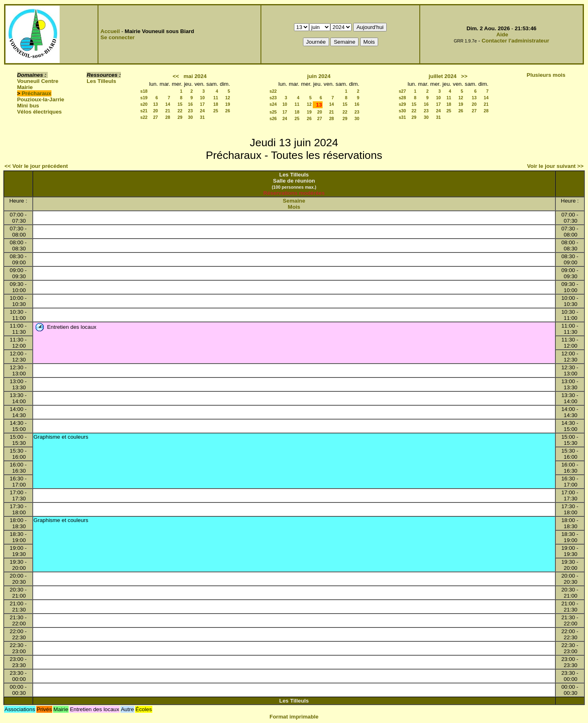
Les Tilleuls (101, 81)
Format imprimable (294, 717)
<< (176, 76)
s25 (273, 112)
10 (202, 98)
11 (216, 98)
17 (202, 104)
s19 (144, 98)
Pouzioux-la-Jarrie (41, 99)
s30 (402, 111)
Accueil (110, 31)
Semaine (294, 201)
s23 (273, 98)
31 (202, 117)
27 (156, 117)
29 (180, 117)
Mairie (25, 87)
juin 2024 (319, 76)
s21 (144, 111)
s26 (273, 118)
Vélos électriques (40, 112)
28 (168, 117)
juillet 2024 (443, 76)
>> (464, 76)
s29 (402, 104)
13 (156, 104)
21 (168, 111)
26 (228, 111)
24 (202, 111)
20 (156, 111)
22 (180, 111)
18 (216, 104)
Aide (502, 35)
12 (228, 98)
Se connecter (118, 37)
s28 (402, 98)
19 (228, 104)
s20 (144, 104)
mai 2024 (195, 76)
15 (180, 104)
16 (190, 104)
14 (168, 104)
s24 (273, 104)
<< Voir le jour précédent (36, 166)
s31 (402, 117)
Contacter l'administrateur (515, 41)
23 (190, 111)
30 (190, 117)
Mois (294, 207)
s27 (402, 91)
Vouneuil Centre (38, 81)
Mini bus (28, 106)
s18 (144, 91)
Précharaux (37, 93)
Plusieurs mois (546, 75)
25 (216, 111)
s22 (144, 117)
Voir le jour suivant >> (555, 166)
